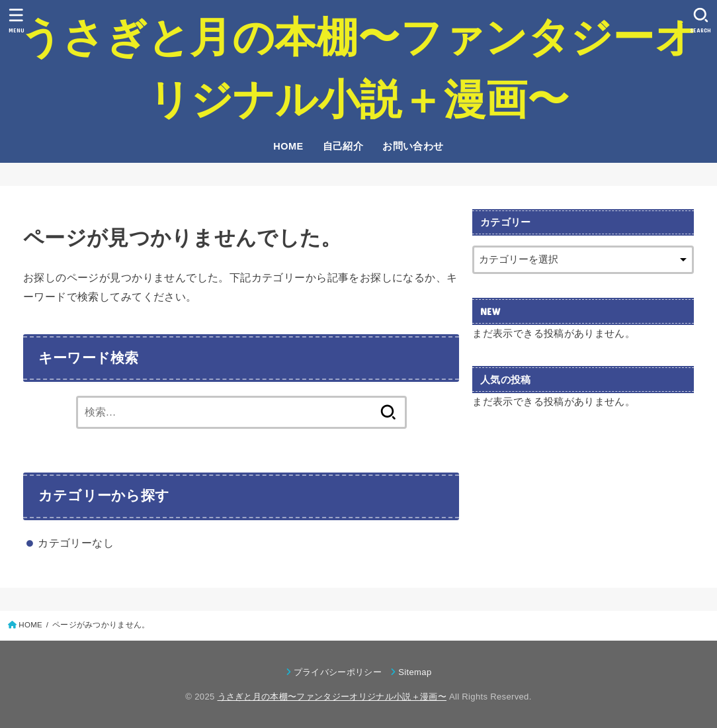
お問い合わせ (413, 146)
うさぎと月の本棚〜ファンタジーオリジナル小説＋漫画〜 (358, 68)
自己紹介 (343, 146)
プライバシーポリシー (338, 672)
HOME (288, 146)
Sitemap (415, 672)
